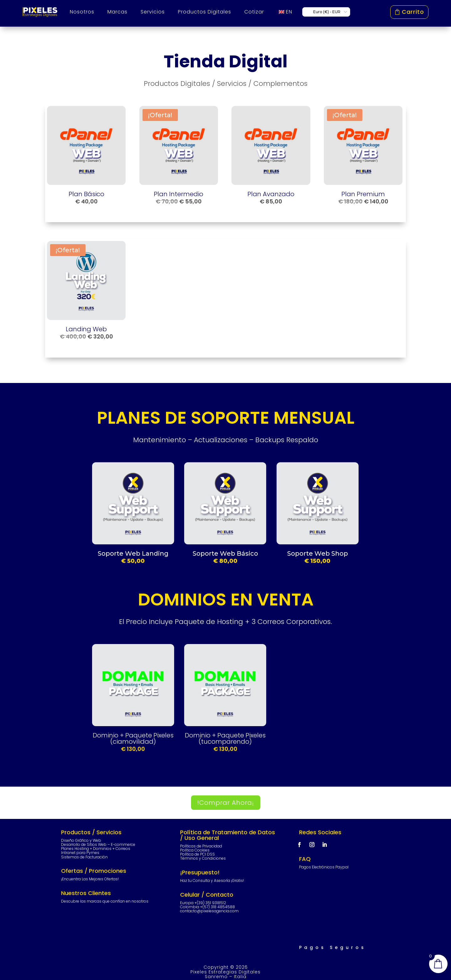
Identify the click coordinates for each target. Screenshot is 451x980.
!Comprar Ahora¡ (226, 803)
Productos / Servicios (91, 832)
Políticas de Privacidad (201, 846)
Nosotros (82, 12)
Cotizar (254, 12)
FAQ (305, 859)
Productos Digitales (205, 12)
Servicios (153, 12)
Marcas (117, 12)
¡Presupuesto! (200, 872)
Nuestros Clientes (86, 893)
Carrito (413, 12)
